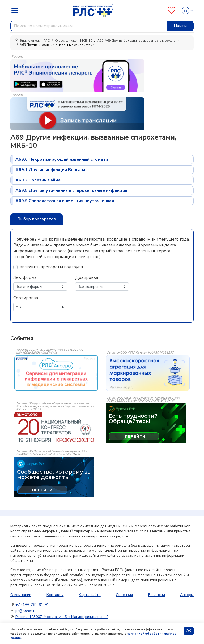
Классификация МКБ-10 (73, 41)
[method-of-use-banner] (77, 75)
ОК (189, 631)
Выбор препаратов (37, 219)
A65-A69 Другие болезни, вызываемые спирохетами (138, 41)
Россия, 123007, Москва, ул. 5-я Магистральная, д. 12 (62, 617)
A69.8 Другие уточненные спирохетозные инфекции (71, 190)
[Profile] (186, 10)
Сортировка (26, 298)
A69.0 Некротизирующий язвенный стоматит (63, 159)
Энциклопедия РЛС (32, 41)
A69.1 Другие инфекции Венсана (50, 170)
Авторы (187, 595)
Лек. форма (25, 277)
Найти (180, 26)
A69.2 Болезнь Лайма (38, 180)
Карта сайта (90, 595)
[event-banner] (56, 373)
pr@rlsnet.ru (26, 611)
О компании (21, 595)
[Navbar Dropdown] (16, 11)
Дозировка (87, 277)
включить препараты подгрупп (51, 267)
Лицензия (124, 595)
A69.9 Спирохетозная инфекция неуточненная (65, 201)
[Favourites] (171, 10)
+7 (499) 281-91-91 (32, 605)
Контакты (55, 595)
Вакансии (157, 595)
